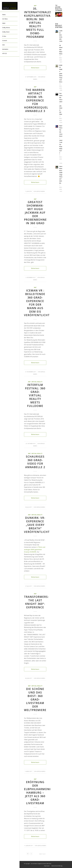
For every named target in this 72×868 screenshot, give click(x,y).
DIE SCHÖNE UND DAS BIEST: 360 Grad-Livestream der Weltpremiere (35, 699)
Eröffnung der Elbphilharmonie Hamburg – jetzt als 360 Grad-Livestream (38, 793)
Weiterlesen (35, 68)
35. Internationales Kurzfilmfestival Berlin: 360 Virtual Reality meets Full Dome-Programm (38, 23)
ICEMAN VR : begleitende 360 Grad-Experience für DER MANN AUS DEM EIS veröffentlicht (37, 303)
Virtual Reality (37, 382)
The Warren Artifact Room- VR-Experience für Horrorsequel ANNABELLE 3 (36, 100)
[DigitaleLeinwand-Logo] (10, 6)
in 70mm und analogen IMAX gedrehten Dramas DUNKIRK (35, 549)
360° (35, 6)
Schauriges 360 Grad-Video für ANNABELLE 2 (35, 462)
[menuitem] (10, 15)
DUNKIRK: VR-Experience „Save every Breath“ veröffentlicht (37, 525)
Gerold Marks (41, 191)
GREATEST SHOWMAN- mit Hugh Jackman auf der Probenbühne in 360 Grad (35, 213)
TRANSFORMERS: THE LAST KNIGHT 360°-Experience (36, 602)
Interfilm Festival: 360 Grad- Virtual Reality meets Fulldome (35, 395)
